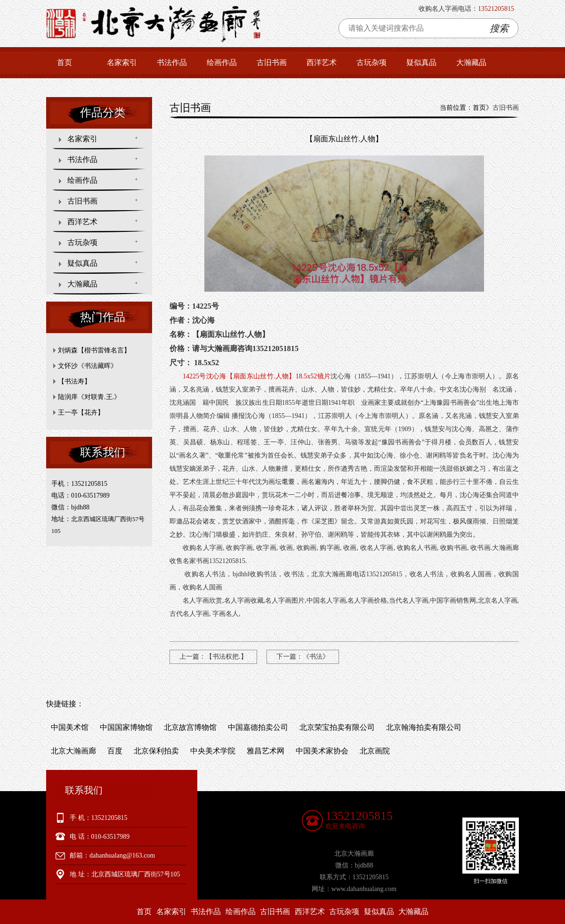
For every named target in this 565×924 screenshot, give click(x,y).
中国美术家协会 (322, 751)
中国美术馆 (70, 727)
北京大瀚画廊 (73, 751)
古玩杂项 (371, 62)
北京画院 (375, 751)
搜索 (499, 28)
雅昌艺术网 (266, 751)
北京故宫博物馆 (190, 727)
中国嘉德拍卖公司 (258, 727)
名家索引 (122, 62)
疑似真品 (421, 62)
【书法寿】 (74, 381)
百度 (115, 751)
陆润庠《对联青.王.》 (89, 397)
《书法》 (316, 657)
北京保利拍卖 (156, 751)
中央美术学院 (213, 751)
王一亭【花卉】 (81, 413)
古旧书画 (272, 62)
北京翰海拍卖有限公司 (424, 727)
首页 (65, 62)
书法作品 (172, 62)
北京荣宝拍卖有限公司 (337, 727)
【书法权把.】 (226, 657)
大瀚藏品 (471, 62)
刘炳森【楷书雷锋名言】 (94, 350)
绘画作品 (222, 62)
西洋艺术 (322, 62)
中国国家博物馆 (126, 727)
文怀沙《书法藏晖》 (88, 366)
